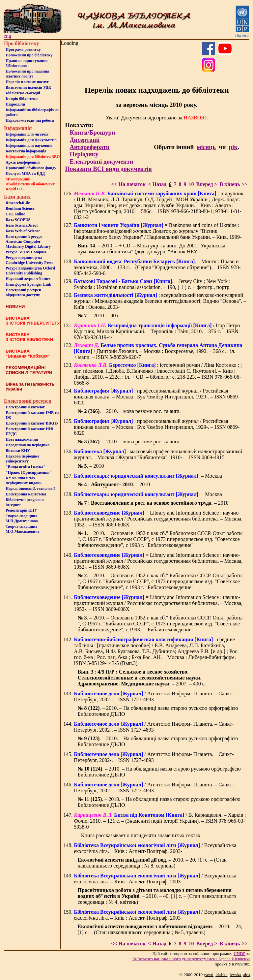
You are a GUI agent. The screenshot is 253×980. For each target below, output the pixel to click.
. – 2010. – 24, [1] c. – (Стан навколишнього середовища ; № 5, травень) (160, 929)
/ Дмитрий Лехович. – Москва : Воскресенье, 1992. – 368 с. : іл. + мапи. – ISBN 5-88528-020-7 (158, 351)
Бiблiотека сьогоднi (23, 93)
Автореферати (90, 147)
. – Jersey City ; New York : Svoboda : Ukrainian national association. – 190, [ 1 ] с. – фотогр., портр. (152, 284)
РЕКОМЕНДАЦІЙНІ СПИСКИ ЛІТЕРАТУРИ (29, 370)
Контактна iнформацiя (26, 151)
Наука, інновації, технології (30, 489)
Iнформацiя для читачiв (27, 134)
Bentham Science (20, 208)
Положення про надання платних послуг (28, 74)
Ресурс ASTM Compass (26, 252)
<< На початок (128, 184)
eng (7, 36)
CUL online (15, 214)
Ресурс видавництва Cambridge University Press (29, 260)
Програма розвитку (23, 49)
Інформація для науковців (29, 145)
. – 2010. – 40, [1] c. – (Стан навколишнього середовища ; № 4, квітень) (157, 896)
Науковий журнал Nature (28, 279)
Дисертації (85, 140)
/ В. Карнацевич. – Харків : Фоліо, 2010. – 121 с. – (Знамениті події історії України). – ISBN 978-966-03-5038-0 (160, 821)
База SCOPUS (18, 220)
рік (233, 147)
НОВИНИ (15, 307)
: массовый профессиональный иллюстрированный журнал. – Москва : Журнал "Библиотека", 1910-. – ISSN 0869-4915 (158, 454)
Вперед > (207, 184)
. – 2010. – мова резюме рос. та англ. (129, 411)
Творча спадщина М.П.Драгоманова (22, 518)
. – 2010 (91, 466)
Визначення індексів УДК (28, 87)
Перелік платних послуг (27, 82)
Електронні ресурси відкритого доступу (23, 292)
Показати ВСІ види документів (109, 169)
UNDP (239, 953)
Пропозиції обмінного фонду (31, 168)
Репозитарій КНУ (21, 510)
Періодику (84, 154)
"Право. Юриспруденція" (29, 472)
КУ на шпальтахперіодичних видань (24, 480)
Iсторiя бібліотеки (22, 99)
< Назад (157, 184)
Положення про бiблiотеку (29, 55)
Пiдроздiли (15, 104)
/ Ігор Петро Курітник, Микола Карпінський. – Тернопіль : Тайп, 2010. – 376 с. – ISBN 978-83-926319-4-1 (157, 331)
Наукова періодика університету (22, 459)
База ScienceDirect (22, 225)
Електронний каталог (25, 407)
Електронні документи (102, 161)
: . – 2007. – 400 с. (141, 678)
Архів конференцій (23, 162)
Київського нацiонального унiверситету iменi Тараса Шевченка (191, 959)
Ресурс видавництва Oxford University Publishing (30, 271)
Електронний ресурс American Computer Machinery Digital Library (28, 241)
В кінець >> (233, 184)
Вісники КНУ (18, 451)
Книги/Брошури (93, 132)
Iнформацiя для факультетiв (31, 140)
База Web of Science (23, 231)
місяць (206, 147)
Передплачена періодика (28, 445)
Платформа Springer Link (28, 284)
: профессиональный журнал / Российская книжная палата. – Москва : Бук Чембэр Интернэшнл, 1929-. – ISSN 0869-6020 (157, 397)
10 (191, 184)
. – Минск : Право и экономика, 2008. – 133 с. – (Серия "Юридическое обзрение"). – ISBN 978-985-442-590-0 (157, 267)
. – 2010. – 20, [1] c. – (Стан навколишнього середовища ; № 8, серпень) (152, 863)
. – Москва (148, 476)
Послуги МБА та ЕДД (25, 174)
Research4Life (18, 203)
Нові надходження (22, 439)
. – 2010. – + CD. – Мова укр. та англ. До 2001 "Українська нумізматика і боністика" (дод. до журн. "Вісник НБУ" (151, 249)
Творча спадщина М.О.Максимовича (23, 529)
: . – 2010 (114, 484)
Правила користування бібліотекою (27, 63)
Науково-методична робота (30, 120)
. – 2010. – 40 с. (99, 316)
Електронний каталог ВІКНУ (32, 423)
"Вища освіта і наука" (26, 467)
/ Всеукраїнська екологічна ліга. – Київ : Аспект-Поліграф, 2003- (155, 848)
